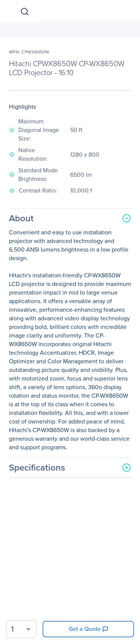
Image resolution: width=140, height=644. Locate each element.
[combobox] (21, 629)
